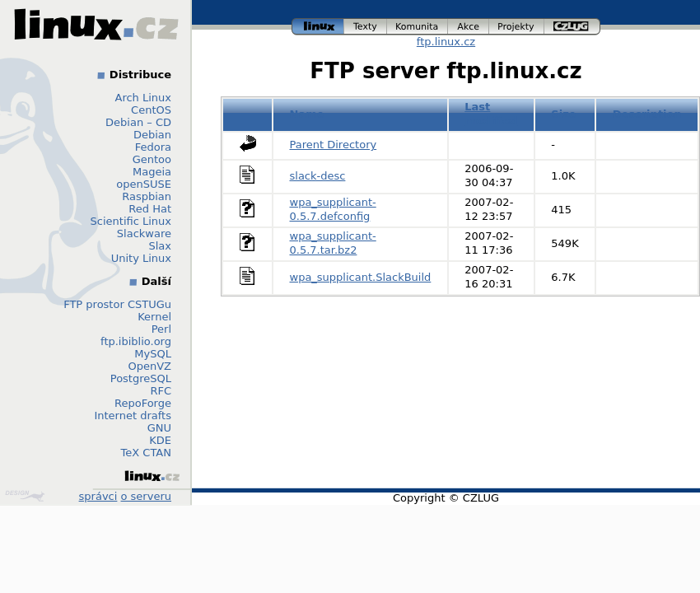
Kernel (154, 317)
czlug (572, 27)
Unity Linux (141, 258)
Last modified (491, 114)
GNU (159, 428)
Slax (160, 246)
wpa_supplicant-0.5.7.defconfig (333, 209)
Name (307, 114)
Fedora (153, 147)
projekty (517, 27)
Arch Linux (144, 98)
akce (469, 27)
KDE (160, 440)
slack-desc (318, 176)
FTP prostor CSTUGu (117, 304)
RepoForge (143, 403)
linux (318, 27)
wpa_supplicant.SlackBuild (361, 277)
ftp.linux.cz (446, 42)
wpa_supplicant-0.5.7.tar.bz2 (333, 243)
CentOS (151, 110)
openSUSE (144, 184)
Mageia (152, 172)
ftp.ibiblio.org (136, 341)
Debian (152, 135)
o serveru (146, 496)
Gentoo (152, 159)
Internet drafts (133, 416)
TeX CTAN (146, 453)
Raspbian (147, 196)
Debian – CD (138, 122)
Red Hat (150, 209)
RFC (161, 391)
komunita (418, 27)
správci (98, 496)
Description (647, 114)
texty (366, 27)
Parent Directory (334, 145)
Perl (161, 329)
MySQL (153, 354)
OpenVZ (149, 366)
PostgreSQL (141, 378)
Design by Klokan (25, 496)
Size (563, 114)
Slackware (144, 233)
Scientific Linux (131, 221)
